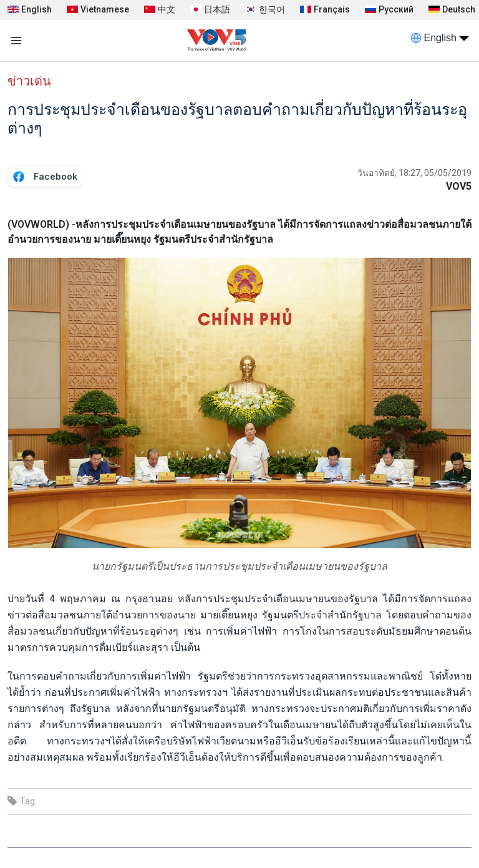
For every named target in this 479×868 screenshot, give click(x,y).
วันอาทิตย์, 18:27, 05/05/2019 (414, 173)
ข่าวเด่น (29, 81)
